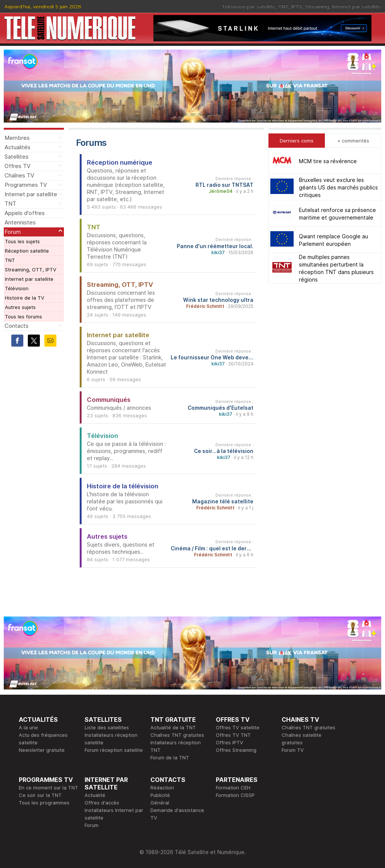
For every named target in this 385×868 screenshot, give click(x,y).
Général (160, 803)
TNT (283, 6)
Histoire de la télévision (123, 486)
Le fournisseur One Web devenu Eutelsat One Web (212, 358)
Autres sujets (20, 307)
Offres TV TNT (233, 735)
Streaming (317, 6)
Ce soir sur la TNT (40, 795)
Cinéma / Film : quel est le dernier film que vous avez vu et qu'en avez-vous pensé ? (212, 548)
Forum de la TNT (170, 757)
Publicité (160, 795)
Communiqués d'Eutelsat (221, 408)
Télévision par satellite (249, 6)
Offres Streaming (236, 750)
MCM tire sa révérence (328, 161)
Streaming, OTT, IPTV (31, 270)
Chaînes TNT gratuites (177, 735)
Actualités (17, 147)
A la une (28, 727)
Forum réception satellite (114, 750)
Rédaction (162, 788)
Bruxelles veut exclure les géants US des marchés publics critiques (338, 187)
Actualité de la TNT (173, 727)
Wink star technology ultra (218, 300)
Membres (17, 138)
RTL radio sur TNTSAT (224, 185)
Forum (13, 232)
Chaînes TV (19, 175)
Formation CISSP (235, 795)
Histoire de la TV (25, 298)
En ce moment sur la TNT (49, 788)
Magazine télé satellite (223, 501)
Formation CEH (233, 788)
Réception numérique (120, 162)
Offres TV (17, 166)
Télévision (17, 288)
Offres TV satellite (238, 727)
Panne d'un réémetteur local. (215, 246)
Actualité (95, 795)
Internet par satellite (356, 6)
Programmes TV (26, 185)
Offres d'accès (102, 803)
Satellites (17, 157)
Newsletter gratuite (42, 750)
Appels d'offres (25, 213)
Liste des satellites (107, 727)
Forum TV (293, 750)
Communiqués (109, 400)
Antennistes (20, 222)
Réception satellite (27, 251)
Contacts (17, 326)
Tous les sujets (22, 241)
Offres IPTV (230, 742)
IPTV (297, 6)
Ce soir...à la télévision (224, 451)
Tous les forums (23, 317)
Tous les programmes (44, 803)
